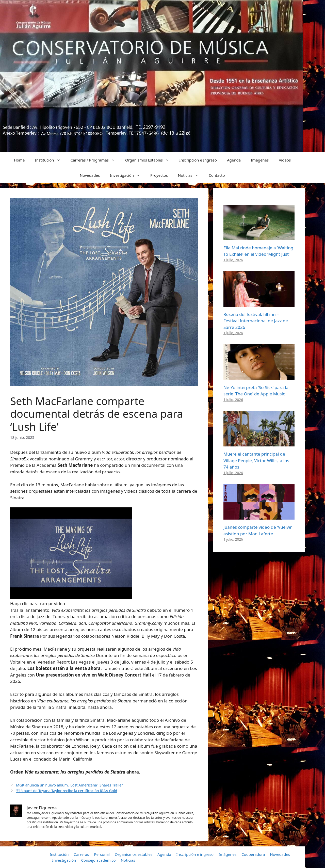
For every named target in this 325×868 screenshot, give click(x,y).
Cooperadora (253, 854)
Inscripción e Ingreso (198, 160)
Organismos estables (134, 854)
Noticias (191, 175)
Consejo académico (98, 860)
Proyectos (159, 175)
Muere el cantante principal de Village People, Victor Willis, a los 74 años (256, 460)
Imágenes (260, 160)
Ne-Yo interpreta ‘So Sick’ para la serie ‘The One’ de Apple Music (256, 391)
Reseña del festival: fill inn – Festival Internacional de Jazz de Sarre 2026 (256, 321)
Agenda (234, 160)
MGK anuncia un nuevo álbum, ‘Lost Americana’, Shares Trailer (69, 785)
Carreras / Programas (95, 160)
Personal (102, 854)
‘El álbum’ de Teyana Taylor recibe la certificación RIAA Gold (67, 791)
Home (19, 160)
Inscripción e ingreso (195, 854)
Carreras (81, 854)
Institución (59, 854)
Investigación (128, 175)
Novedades (90, 175)
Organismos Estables (150, 160)
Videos (285, 160)
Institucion (50, 160)
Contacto (217, 175)
